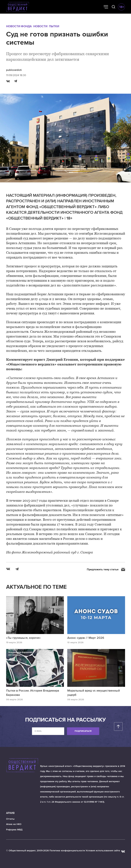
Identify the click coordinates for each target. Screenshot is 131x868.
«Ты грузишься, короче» (23, 638)
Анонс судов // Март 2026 (86, 638)
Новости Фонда (19, 26)
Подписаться (83, 731)
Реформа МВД (14, 830)
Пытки (54, 26)
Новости (40, 26)
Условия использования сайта (103, 851)
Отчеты (10, 819)
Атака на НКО (14, 824)
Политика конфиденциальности (67, 851)
